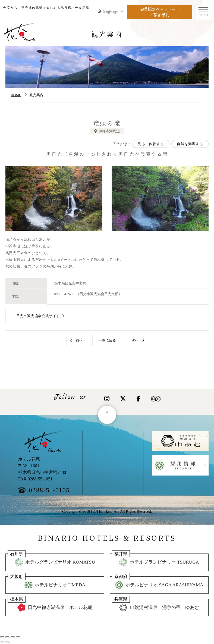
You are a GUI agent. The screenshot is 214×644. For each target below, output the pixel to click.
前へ (79, 340)
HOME (16, 95)
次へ (135, 340)
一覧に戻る (107, 340)
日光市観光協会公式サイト (38, 316)
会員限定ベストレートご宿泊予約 (160, 12)
